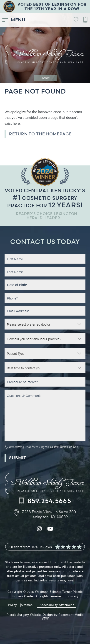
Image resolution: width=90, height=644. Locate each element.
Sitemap (27, 605)
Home (45, 78)
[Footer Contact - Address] (45, 514)
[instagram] (39, 530)
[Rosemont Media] (45, 619)
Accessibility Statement (57, 605)
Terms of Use (69, 446)
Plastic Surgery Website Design (30, 614)
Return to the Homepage (40, 134)
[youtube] (50, 530)
